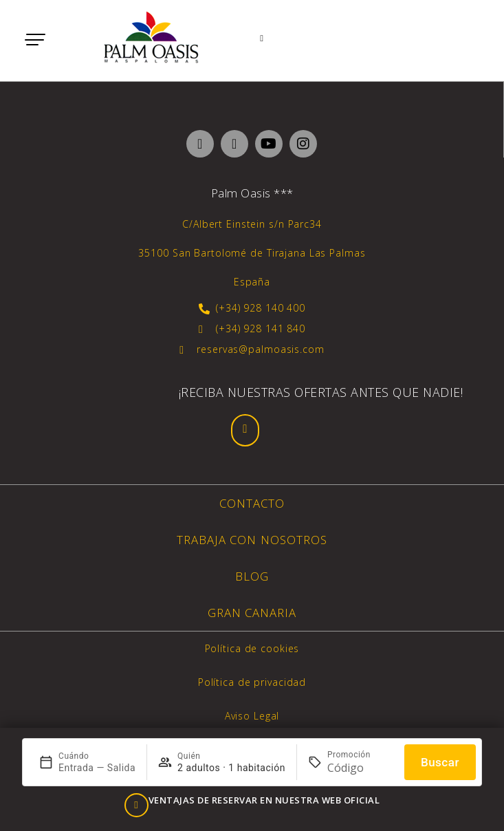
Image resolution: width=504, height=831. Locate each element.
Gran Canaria (252, 613)
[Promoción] (360, 768)
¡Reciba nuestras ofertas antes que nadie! (321, 392)
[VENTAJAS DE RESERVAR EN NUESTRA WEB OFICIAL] (136, 805)
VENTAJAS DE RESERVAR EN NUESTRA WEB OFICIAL (264, 800)
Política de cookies (252, 648)
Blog (252, 576)
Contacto (252, 503)
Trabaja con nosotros (252, 540)
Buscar (440, 762)
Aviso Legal (252, 716)
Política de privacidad (252, 682)
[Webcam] (264, 39)
